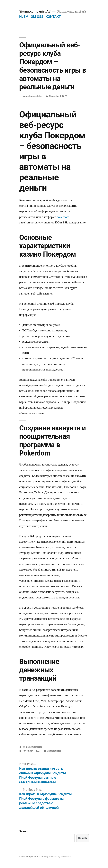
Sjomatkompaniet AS (35, 11)
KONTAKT (53, 17)
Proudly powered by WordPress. (56, 857)
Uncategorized (54, 751)
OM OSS (37, 17)
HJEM (24, 17)
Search (24, 831)
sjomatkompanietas (32, 96)
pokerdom (63, 217)
